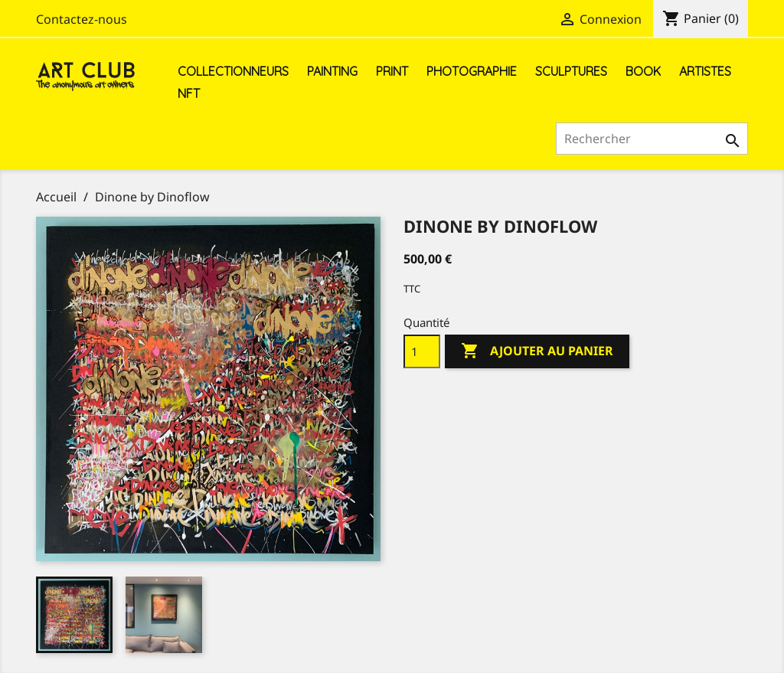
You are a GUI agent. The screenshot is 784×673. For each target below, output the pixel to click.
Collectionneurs (233, 71)
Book (643, 71)
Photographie (472, 71)
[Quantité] (422, 351)
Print (392, 71)
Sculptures (571, 71)
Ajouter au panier (537, 351)
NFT (189, 93)
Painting (332, 71)
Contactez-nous (82, 19)
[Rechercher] (652, 139)
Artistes (705, 71)
